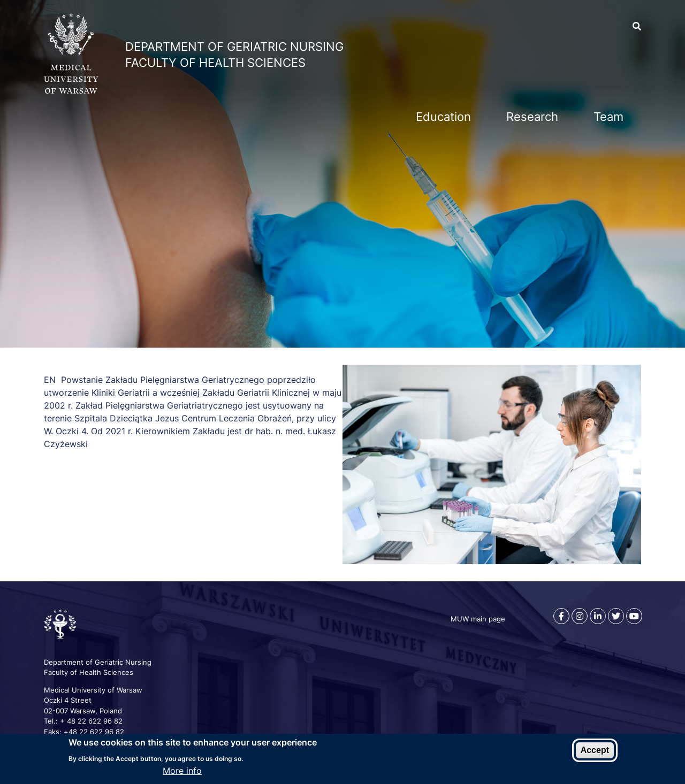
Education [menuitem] (443, 117)
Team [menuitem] (608, 117)
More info (182, 771)
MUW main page (478, 619)
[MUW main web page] (71, 90)
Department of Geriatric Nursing (234, 47)
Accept (595, 750)
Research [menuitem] (532, 117)
